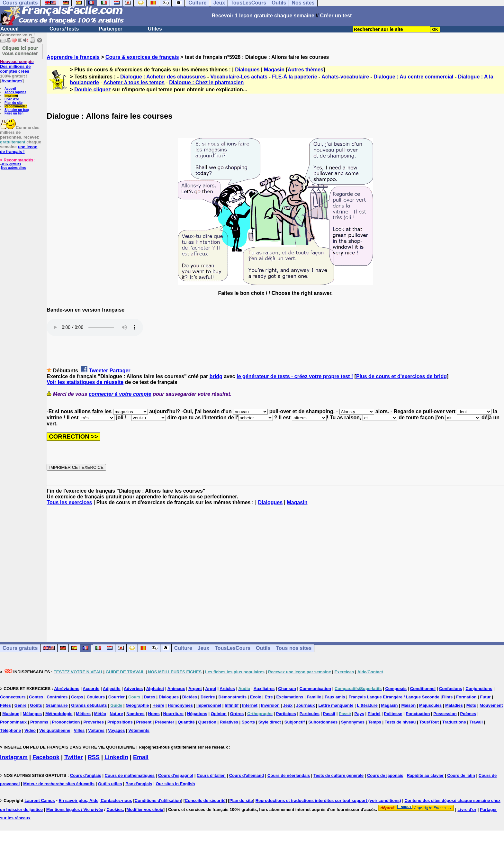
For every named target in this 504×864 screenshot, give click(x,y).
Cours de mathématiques (130, 775)
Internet (250, 705)
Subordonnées (323, 722)
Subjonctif (295, 722)
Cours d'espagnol (176, 775)
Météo (100, 714)
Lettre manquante (336, 705)
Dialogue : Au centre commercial (413, 77)
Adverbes (133, 689)
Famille (314, 697)
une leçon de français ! (19, 149)
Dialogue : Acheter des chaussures (163, 77)
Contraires (57, 697)
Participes (286, 714)
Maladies (454, 705)
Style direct (270, 722)
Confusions (451, 689)
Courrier (117, 697)
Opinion (219, 714)
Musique (11, 714)
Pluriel (374, 714)
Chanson (287, 689)
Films (447, 697)
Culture (183, 648)
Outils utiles (110, 784)
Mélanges (32, 714)
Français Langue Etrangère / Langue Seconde (394, 697)
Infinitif (232, 705)
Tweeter (99, 371)
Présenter (165, 722)
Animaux (176, 689)
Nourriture (174, 714)
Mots (471, 705)
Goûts (36, 705)
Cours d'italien (211, 775)
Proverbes (94, 722)
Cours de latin (461, 775)
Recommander (16, 106)
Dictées (190, 697)
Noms (154, 714)
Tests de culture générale (338, 775)
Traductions (454, 722)
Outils (263, 648)
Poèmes (468, 714)
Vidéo (30, 730)
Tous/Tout (429, 722)
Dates (149, 697)
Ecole (256, 697)
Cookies (115, 809)
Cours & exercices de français (142, 57)
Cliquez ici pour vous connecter (20, 50)
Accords (91, 689)
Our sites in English (175, 784)
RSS (94, 757)
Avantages (12, 81)
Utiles (155, 29)
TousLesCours (233, 648)
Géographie (137, 705)
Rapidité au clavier (425, 775)
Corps (77, 697)
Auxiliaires (264, 689)
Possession (445, 714)
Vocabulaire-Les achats (239, 77)
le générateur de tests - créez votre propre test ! (295, 376)
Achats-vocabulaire (345, 77)
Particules (310, 714)
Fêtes (5, 705)
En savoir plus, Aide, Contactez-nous (95, 800)
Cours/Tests (64, 29)
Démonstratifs (233, 697)
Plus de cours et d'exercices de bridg (401, 376)
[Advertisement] (275, 568)
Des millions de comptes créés (17, 66)
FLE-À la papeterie (294, 77)
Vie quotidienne (55, 730)
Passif (329, 714)
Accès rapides (15, 92)
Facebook (46, 757)
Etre (269, 697)
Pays (359, 714)
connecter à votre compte (120, 394)
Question (207, 722)
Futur (485, 697)
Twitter (74, 757)
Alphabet (155, 689)
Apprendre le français (73, 57)
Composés (396, 689)
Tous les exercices (69, 502)
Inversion (270, 705)
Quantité (186, 722)
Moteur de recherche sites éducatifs (59, 784)
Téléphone (10, 730)
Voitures (96, 730)
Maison (408, 705)
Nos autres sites (13, 168)
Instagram (14, 757)
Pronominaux (13, 722)
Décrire (208, 697)
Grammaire (57, 705)
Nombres (135, 714)
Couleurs (96, 697)
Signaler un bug (17, 110)
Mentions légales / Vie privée (75, 809)
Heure (158, 705)
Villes (79, 730)
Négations (197, 714)
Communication (315, 689)
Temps (375, 722)
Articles (227, 689)
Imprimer (11, 96)
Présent (144, 722)
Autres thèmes (306, 70)
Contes (36, 697)
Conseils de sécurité (205, 800)
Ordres (237, 714)
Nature (116, 714)
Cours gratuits (20, 648)
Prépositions (120, 722)
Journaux (306, 705)
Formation (466, 697)
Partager (120, 371)
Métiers (83, 714)
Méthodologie (59, 714)
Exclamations (290, 697)
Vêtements (139, 730)
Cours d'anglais (86, 775)
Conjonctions (479, 689)
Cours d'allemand (247, 775)
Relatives (229, 722)
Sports (248, 722)
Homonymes (180, 705)
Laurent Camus (40, 800)
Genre (21, 705)
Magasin (274, 70)
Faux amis (335, 697)
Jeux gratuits (11, 164)
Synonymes (353, 722)
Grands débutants (89, 705)
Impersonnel (209, 705)
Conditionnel (423, 689)
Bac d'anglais (139, 784)
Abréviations (67, 689)
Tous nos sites (294, 648)
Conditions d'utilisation (158, 800)
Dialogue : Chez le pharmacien (206, 82)
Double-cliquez (93, 90)
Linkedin (116, 757)
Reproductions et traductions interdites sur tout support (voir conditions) (328, 800)
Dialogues (247, 70)
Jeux (203, 648)
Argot (211, 689)
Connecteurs (13, 697)
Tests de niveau (400, 722)
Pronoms (39, 722)
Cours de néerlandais (289, 775)
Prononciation (66, 722)
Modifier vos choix (145, 809)
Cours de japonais (385, 775)
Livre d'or (12, 99)
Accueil (9, 29)
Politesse (393, 714)
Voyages (117, 730)
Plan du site (14, 103)
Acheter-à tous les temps (134, 82)
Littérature (367, 705)
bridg (216, 376)
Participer (111, 29)
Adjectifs (112, 689)
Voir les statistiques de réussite (85, 382)
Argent (195, 689)
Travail (476, 722)
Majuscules (430, 705)
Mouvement (491, 705)
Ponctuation (418, 714)
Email (141, 757)
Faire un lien (14, 113)
